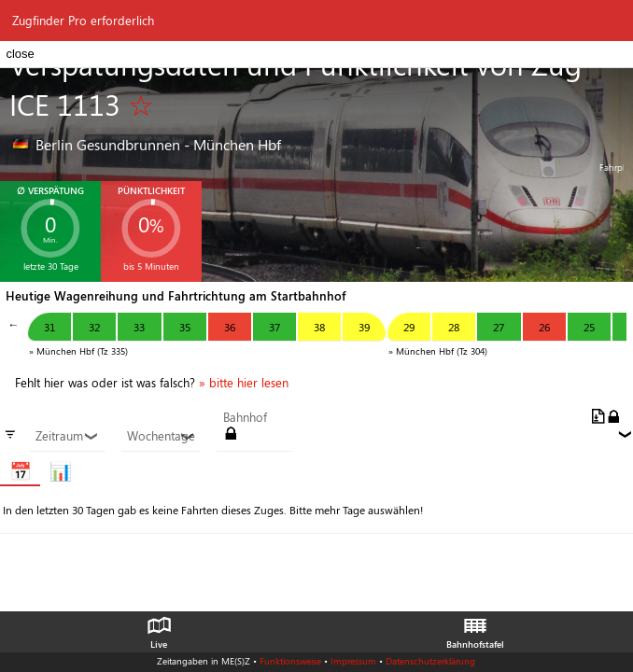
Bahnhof (245, 417)
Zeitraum (67, 436)
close (20, 54)
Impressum (353, 661)
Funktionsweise (290, 661)
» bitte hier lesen (244, 383)
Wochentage (161, 436)
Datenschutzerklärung (430, 661)
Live (159, 628)
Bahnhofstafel (475, 628)
